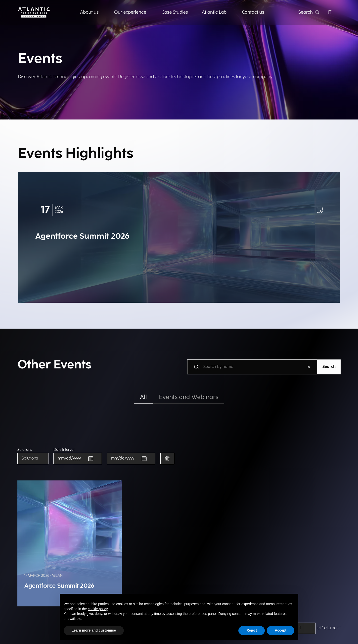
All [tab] (143, 397)
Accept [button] (281, 630)
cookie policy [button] (98, 609)
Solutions (25, 450)
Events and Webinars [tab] (189, 397)
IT (330, 12)
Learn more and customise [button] (94, 630)
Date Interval (64, 450)
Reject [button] (252, 630)
